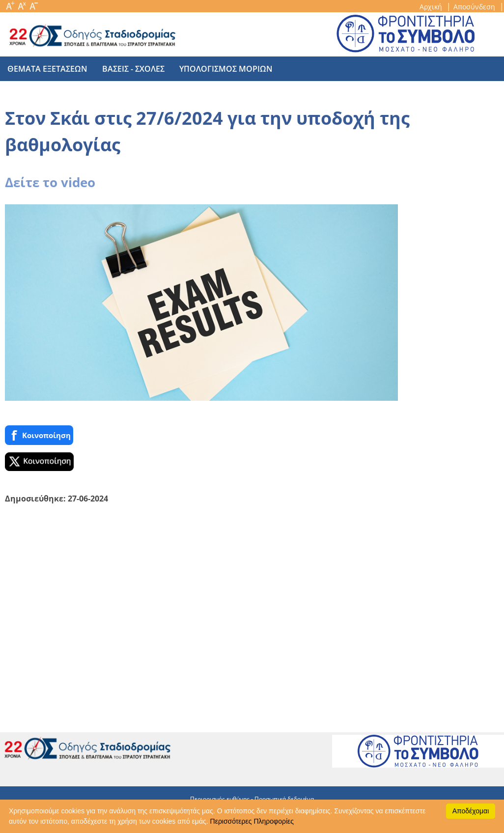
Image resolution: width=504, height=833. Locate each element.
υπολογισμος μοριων (226, 69)
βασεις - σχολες (133, 69)
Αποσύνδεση (475, 7)
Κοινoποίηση (39, 435)
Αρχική (432, 7)
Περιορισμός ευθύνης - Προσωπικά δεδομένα (252, 799)
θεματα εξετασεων (47, 69)
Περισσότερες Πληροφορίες (252, 821)
